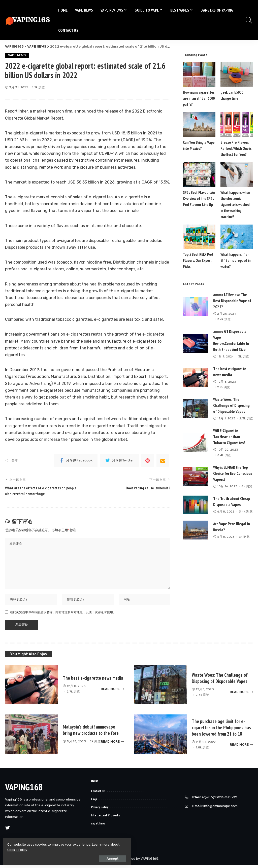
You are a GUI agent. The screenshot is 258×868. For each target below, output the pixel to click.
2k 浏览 (95, 744)
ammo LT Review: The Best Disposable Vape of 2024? (232, 295)
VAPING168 (24, 790)
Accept (61, 857)
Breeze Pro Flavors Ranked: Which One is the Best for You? (236, 148)
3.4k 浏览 (224, 449)
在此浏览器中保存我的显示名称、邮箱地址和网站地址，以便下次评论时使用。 (63, 615)
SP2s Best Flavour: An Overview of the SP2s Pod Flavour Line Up (198, 198)
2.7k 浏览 (224, 381)
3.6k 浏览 (224, 313)
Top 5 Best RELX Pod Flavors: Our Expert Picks (198, 255)
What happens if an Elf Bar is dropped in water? (235, 255)
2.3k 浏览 (246, 413)
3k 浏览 (244, 351)
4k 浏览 (247, 481)
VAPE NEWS (17, 55)
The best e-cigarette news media (93, 681)
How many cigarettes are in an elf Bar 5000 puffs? (198, 98)
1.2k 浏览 (38, 88)
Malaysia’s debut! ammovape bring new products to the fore (91, 733)
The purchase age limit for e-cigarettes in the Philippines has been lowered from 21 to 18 (221, 730)
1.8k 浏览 (202, 750)
